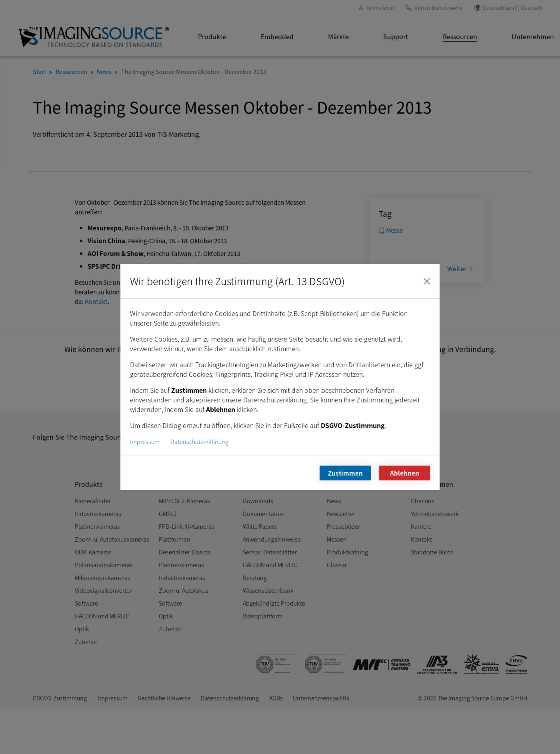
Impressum (145, 441)
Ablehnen (405, 473)
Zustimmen (345, 473)
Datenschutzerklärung (199, 441)
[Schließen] (427, 281)
